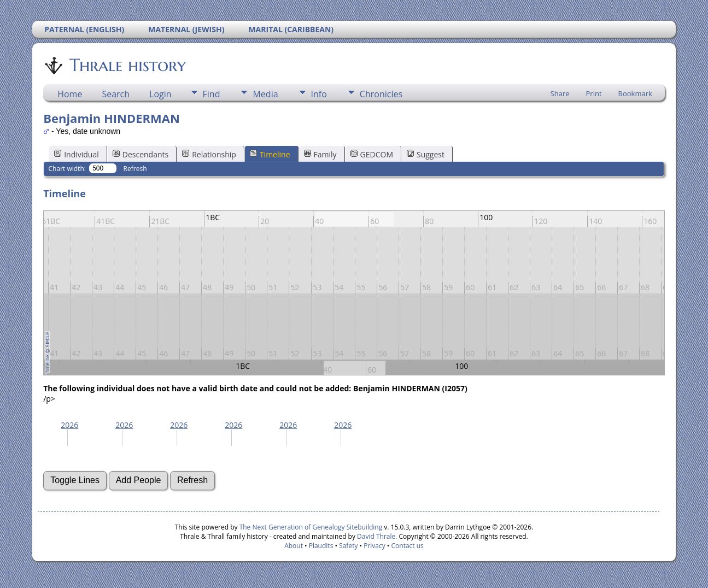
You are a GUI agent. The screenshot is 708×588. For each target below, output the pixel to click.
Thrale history (127, 65)
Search (116, 94)
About (294, 546)
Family (320, 154)
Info (319, 94)
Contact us (408, 546)
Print (594, 93)
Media (265, 94)
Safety (348, 546)
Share (560, 93)
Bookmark (635, 93)
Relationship (209, 154)
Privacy (375, 546)
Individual (77, 154)
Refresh (135, 169)
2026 (69, 425)
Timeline (270, 154)
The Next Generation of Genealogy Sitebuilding (311, 527)
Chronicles (381, 94)
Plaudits (321, 546)
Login (160, 94)
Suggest (426, 154)
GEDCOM (372, 154)
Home (70, 94)
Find (212, 94)
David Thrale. (376, 536)
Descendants (141, 154)
